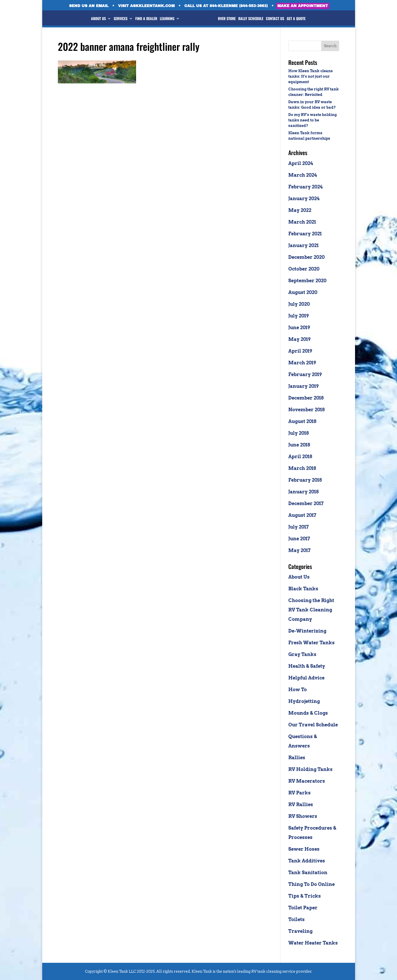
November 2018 (306, 410)
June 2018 (299, 445)
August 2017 (302, 515)
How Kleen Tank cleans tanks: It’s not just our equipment (311, 76)
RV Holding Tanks (310, 769)
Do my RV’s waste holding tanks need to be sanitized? (313, 120)
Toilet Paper (303, 908)
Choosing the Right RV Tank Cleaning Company (311, 610)
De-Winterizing (307, 631)
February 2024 (306, 187)
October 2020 (304, 269)
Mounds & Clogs (308, 713)
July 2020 (299, 304)
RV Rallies (301, 804)
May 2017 (299, 550)
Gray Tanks (302, 654)
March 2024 (303, 175)
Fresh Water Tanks (312, 643)
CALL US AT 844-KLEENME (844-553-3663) (226, 6)
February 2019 (305, 374)
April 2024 (301, 163)
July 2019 (298, 316)
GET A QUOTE (300, 19)
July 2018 (298, 433)
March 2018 (302, 468)
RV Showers (303, 816)
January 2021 (303, 245)
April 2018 (300, 457)
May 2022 (300, 210)
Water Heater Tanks (313, 943)
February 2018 (305, 480)
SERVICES (117, 19)
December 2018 (306, 398)
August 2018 (302, 421)
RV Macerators (307, 781)
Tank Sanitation (308, 872)
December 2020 (306, 257)
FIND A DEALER (142, 19)
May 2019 (299, 339)
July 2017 (298, 527)
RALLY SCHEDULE (255, 19)
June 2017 (299, 539)
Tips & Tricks (305, 896)
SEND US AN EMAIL (89, 6)
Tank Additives (307, 861)
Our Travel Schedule (313, 725)
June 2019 (299, 327)
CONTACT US (279, 19)
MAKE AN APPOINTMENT (303, 6)
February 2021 (305, 234)
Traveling (300, 931)
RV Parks (300, 793)
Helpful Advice (306, 678)
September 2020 (307, 281)
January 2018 (303, 492)
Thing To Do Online (312, 884)
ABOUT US (94, 19)
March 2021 (302, 222)
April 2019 (300, 351)
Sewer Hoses (304, 849)
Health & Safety (307, 666)
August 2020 (303, 292)
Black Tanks (303, 589)
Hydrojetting (304, 701)
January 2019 (303, 386)
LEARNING (163, 19)
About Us (299, 577)
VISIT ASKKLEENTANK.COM (146, 6)
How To (298, 690)
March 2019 (302, 363)
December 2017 (306, 503)
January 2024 (304, 198)
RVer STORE (231, 19)
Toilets (297, 919)
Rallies (297, 758)
